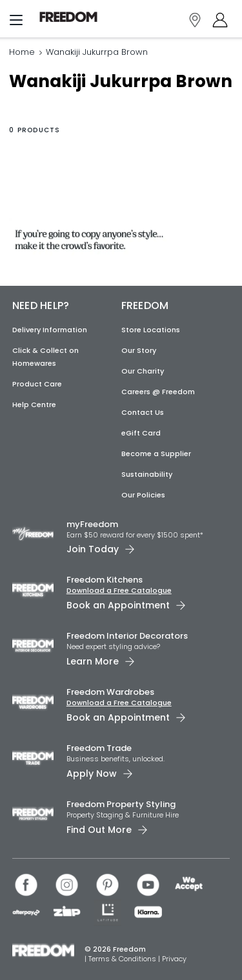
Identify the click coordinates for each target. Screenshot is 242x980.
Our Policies (143, 495)
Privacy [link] (174, 959)
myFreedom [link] (92, 524)
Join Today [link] (93, 549)
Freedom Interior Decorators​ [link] (127, 636)
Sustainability (147, 474)
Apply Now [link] (92, 774)
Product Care (37, 384)
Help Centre (34, 405)
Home (22, 52)
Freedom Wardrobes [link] (110, 692)
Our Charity (143, 371)
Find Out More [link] (99, 830)
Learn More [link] (93, 661)
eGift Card (141, 433)
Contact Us (143, 412)
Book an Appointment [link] (118, 605)
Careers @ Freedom (158, 392)
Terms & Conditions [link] (123, 959)
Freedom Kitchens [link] (105, 580)
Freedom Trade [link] (99, 748)
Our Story (139, 350)
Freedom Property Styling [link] (121, 804)
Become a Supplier (156, 454)
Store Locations (151, 330)
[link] (68, 17)
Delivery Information (50, 330)
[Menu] (16, 23)
